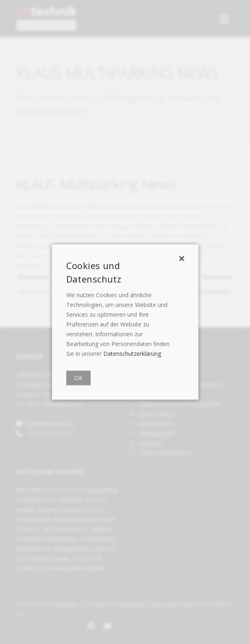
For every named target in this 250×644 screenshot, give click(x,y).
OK (78, 378)
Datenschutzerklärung (132, 354)
